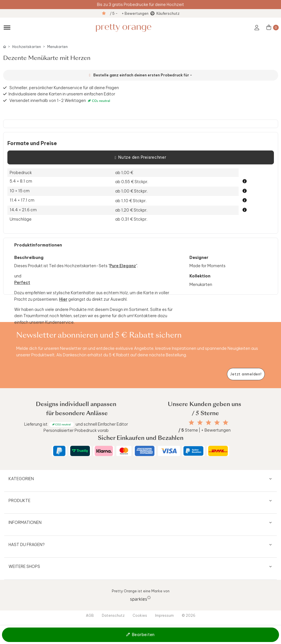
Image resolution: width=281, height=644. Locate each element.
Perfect (22, 283)
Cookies (140, 615)
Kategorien (21, 479)
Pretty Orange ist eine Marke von (141, 595)
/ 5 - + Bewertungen (129, 13)
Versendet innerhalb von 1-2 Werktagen (60, 101)
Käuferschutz (168, 13)
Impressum (164, 615)
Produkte (19, 501)
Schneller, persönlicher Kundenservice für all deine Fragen (64, 88)
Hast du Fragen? (27, 545)
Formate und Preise (32, 143)
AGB (90, 615)
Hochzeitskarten (27, 47)
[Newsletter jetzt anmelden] (246, 374)
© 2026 (189, 615)
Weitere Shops (24, 566)
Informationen (25, 522)
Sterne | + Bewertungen (204, 430)
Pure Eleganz (123, 266)
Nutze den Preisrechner (140, 158)
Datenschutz (113, 615)
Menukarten (57, 47)
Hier (63, 299)
